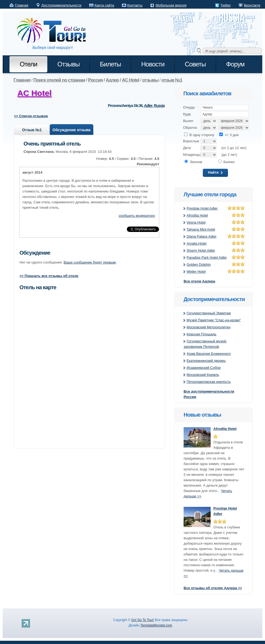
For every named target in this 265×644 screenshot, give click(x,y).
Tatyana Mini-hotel (201, 229)
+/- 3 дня (229, 135)
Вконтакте (252, 5)
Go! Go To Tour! (143, 620)
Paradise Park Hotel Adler (207, 257)
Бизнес (227, 162)
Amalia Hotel (197, 243)
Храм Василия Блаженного (209, 354)
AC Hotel (34, 93)
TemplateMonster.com (156, 625)
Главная (21, 5)
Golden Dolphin (199, 264)
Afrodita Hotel (197, 215)
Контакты (135, 5)
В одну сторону (199, 135)
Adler (148, 106)
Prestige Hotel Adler (202, 208)
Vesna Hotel (196, 222)
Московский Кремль (203, 375)
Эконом (193, 162)
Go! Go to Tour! (54, 31)
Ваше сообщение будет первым (90, 262)
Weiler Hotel (196, 272)
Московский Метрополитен (208, 327)
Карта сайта (104, 5)
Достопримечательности (61, 5)
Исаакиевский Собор (204, 368)
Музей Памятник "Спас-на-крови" (214, 320)
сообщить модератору (137, 216)
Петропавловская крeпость (209, 382)
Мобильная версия (171, 5)
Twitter (226, 5)
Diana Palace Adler (202, 236)
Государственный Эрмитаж (209, 313)
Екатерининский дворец (206, 361)
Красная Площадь (201, 334)
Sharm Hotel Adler (201, 250)
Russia (159, 106)
